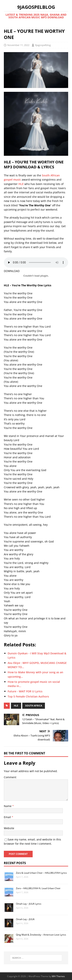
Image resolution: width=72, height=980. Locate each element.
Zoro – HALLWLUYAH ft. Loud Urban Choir (38, 888)
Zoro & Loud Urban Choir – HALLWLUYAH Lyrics (41, 873)
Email (8, 817)
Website (9, 828)
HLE (21, 184)
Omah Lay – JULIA (25, 919)
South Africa (34, 706)
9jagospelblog (43, 45)
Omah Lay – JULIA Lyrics (29, 904)
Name (8, 806)
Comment (10, 777)
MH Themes (58, 976)
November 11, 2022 (18, 45)
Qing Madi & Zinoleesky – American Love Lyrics (41, 935)
